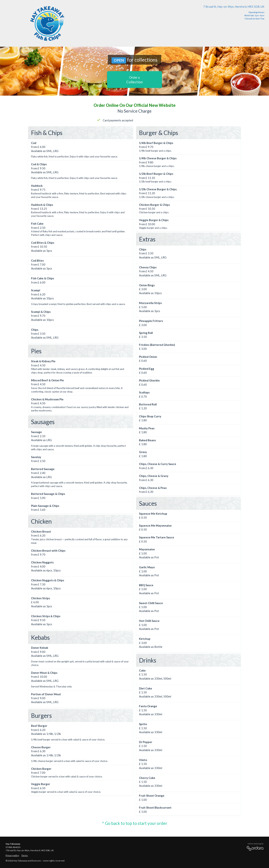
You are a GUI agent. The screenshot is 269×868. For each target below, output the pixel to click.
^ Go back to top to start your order (134, 823)
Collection (134, 80)
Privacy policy (12, 855)
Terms (25, 855)
